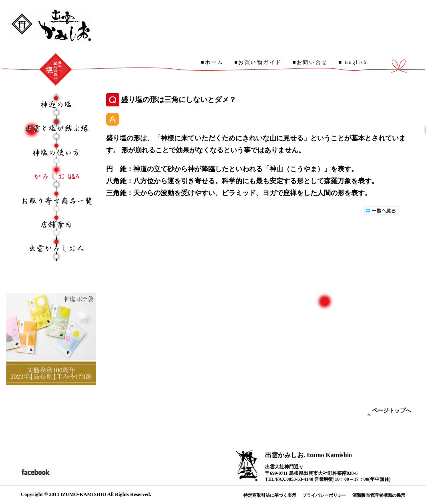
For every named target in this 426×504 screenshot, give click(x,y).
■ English (353, 62)
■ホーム (212, 62)
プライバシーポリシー (324, 495)
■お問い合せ (310, 62)
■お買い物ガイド (258, 62)
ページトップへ (392, 411)
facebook (36, 471)
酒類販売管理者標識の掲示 (379, 495)
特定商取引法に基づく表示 (270, 495)
